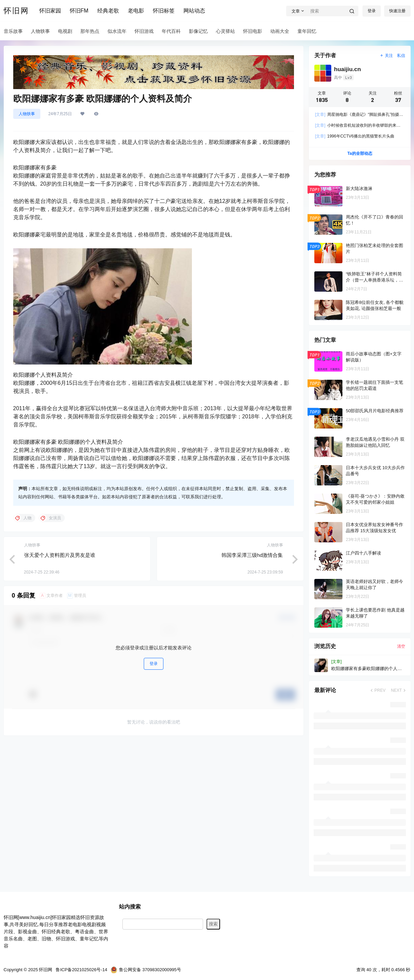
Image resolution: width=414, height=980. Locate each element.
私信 (401, 56)
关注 (386, 56)
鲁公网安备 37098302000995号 (146, 970)
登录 (372, 11)
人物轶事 (27, 114)
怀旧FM (79, 11)
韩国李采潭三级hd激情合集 (252, 555)
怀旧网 (45, 970)
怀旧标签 (164, 11)
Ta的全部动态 (360, 153)
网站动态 (194, 11)
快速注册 (397, 11)
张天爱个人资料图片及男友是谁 (60, 555)
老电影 (136, 11)
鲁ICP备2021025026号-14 (81, 970)
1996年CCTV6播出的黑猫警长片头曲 (355, 136)
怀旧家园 (50, 11)
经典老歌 (108, 11)
